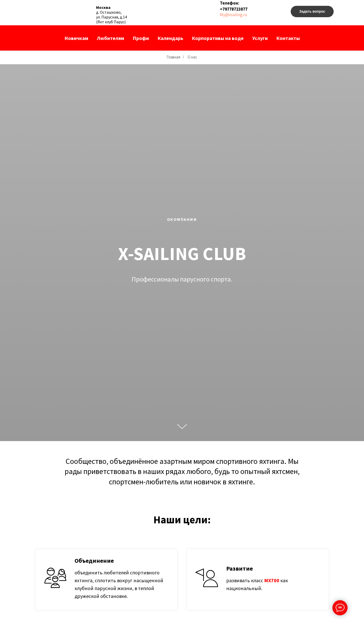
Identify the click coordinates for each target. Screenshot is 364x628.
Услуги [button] (260, 38)
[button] (312, 12)
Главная (174, 57)
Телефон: (230, 3)
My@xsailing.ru (234, 15)
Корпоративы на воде (218, 38)
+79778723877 (234, 9)
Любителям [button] (110, 38)
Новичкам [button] (76, 38)
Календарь (170, 38)
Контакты (288, 38)
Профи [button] (141, 38)
